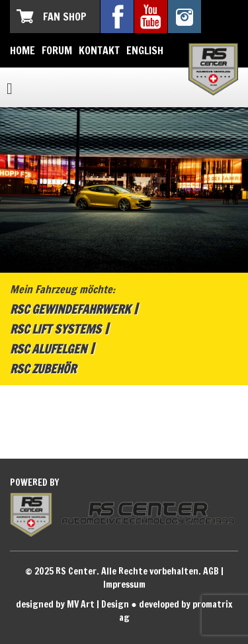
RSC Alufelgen (48, 349)
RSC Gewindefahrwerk (70, 309)
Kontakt (99, 50)
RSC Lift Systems (56, 329)
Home (22, 50)
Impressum (124, 584)
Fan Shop (65, 17)
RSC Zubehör (43, 369)
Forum (57, 50)
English (145, 50)
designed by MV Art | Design (72, 604)
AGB (211, 571)
